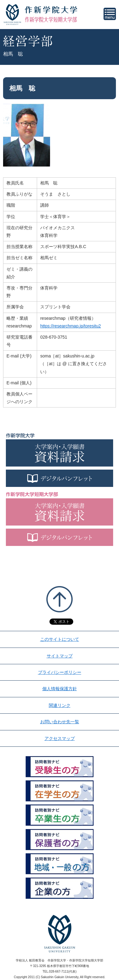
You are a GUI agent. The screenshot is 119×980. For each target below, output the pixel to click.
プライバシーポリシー (60, 672)
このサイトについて (60, 639)
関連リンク (60, 705)
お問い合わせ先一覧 (60, 722)
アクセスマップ (60, 738)
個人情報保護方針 (60, 689)
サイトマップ (60, 656)
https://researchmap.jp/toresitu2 (70, 326)
